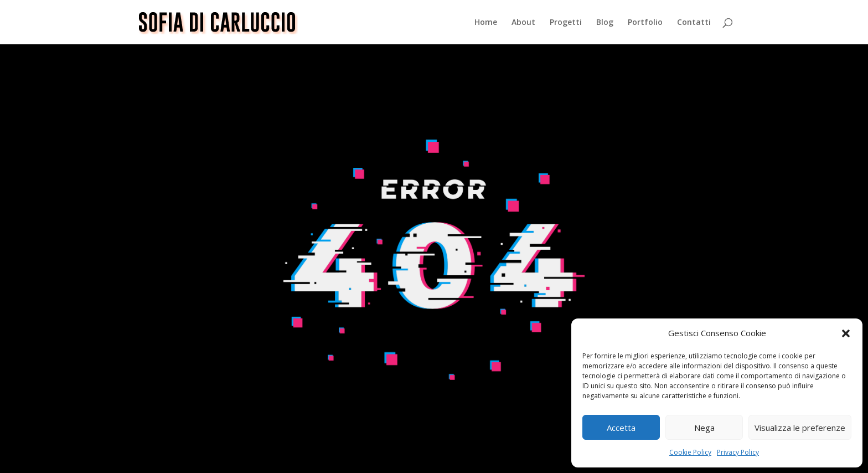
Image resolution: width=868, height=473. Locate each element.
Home (486, 23)
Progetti (566, 23)
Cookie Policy (690, 452)
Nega (704, 428)
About (523, 23)
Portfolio (645, 23)
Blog (605, 23)
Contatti (694, 23)
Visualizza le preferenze (800, 428)
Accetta (621, 428)
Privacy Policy (738, 452)
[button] (846, 333)
